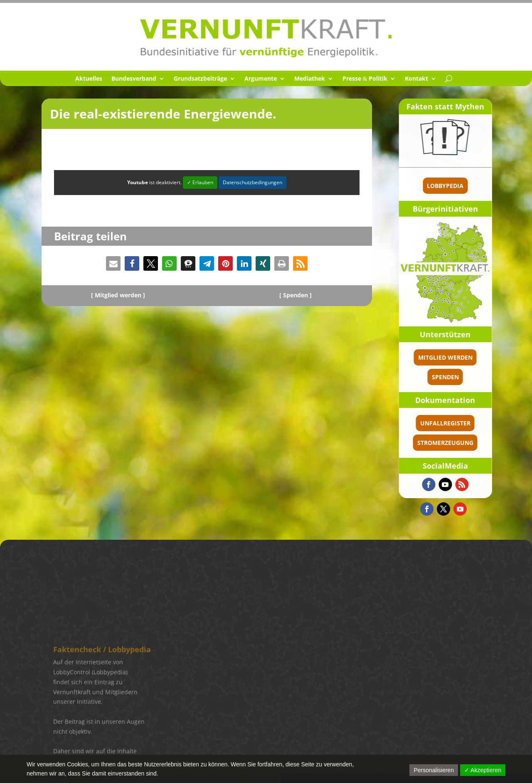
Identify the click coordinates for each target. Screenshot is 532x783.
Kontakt (416, 79)
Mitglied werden (469, 357)
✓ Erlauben (200, 182)
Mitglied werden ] (120, 295)
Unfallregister (469, 423)
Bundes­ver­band (134, 79)
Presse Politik (365, 79)
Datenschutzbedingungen (252, 182)
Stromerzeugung (469, 443)
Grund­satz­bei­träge (200, 79)
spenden (469, 377)
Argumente (261, 79)
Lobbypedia (470, 186)
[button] (113, 263)
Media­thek (310, 79)
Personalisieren (434, 770)
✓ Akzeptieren (483, 770)
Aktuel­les (89, 79)
